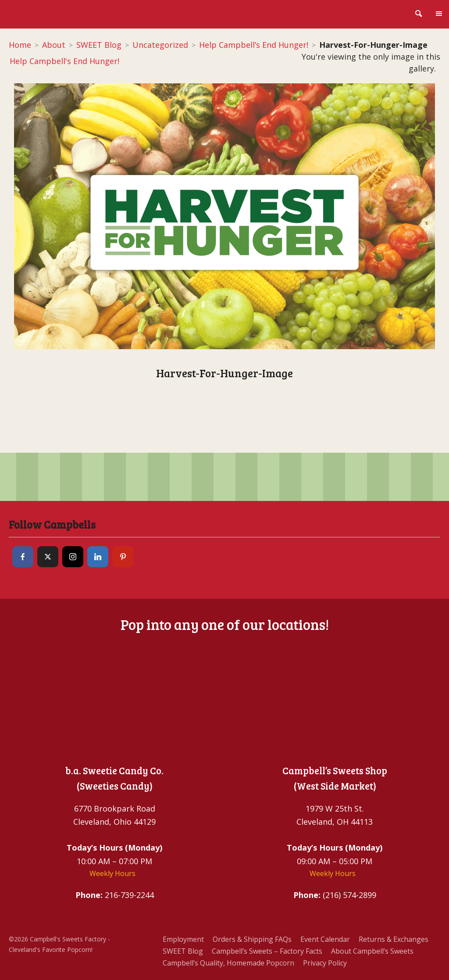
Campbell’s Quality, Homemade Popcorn (228, 963)
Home (20, 45)
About (54, 45)
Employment (183, 939)
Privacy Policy (325, 963)
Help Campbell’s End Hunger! (254, 45)
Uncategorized (160, 45)
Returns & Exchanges (394, 939)
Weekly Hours (112, 873)
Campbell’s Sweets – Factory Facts (267, 951)
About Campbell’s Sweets (372, 951)
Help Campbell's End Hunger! (64, 61)
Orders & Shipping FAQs (252, 939)
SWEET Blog (99, 45)
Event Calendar (325, 939)
